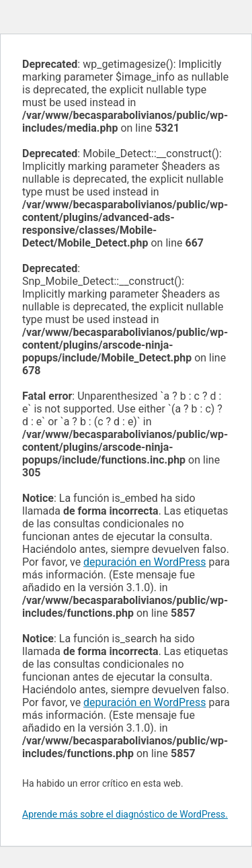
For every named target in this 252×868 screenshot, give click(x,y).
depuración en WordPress (144, 562)
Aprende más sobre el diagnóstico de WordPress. (125, 814)
